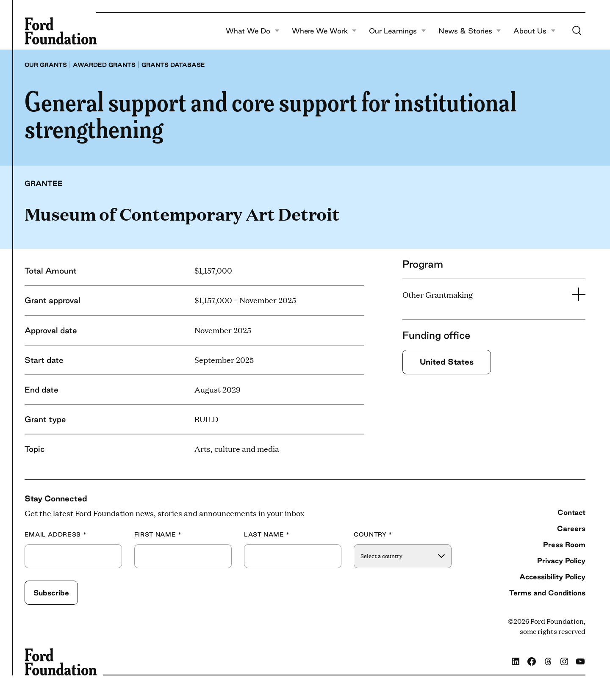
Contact (571, 512)
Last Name (267, 535)
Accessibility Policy (552, 577)
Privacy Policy (561, 560)
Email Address (56, 535)
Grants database (173, 65)
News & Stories (470, 31)
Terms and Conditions (547, 593)
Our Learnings (398, 31)
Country (373, 535)
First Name (158, 535)
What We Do (253, 31)
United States (447, 362)
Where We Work (324, 31)
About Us (535, 31)
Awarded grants (104, 65)
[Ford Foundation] (61, 31)
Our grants (46, 65)
